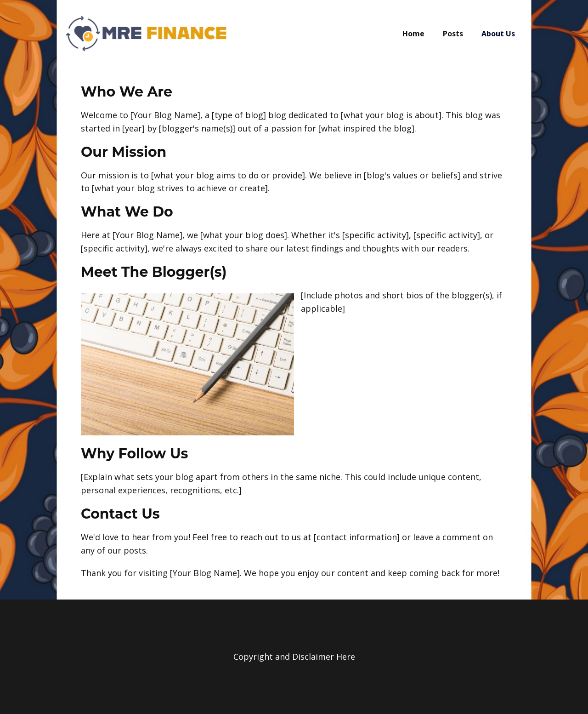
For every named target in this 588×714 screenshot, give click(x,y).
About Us (498, 34)
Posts (453, 34)
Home (413, 34)
